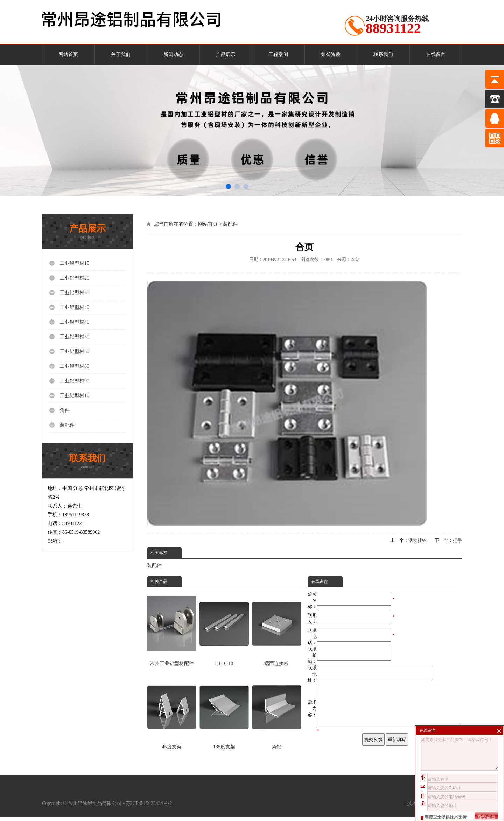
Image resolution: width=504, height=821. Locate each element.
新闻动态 (173, 54)
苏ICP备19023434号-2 (150, 807)
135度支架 (224, 712)
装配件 (230, 224)
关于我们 (121, 54)
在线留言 (436, 54)
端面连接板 (277, 629)
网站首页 (68, 54)
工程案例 (278, 54)
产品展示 (226, 54)
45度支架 (172, 712)
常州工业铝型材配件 (172, 629)
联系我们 (383, 54)
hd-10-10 (224, 629)
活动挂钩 (418, 540)
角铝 (277, 712)
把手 (457, 540)
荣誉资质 (331, 54)
